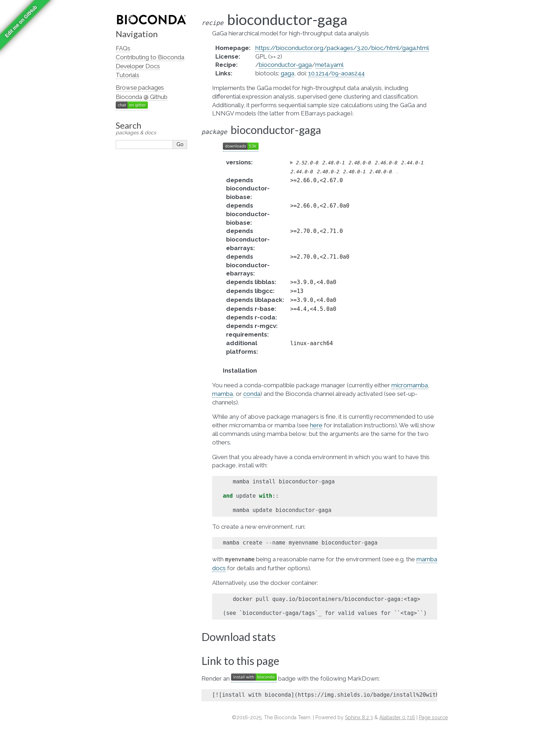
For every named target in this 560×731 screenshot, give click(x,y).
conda (252, 394)
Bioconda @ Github (142, 97)
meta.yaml (329, 65)
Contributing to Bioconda (150, 57)
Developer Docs (138, 66)
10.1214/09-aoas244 (336, 73)
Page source (433, 717)
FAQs (123, 48)
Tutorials (127, 75)
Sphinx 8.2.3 (359, 717)
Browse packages (140, 88)
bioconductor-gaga (285, 65)
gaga (287, 73)
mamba (222, 394)
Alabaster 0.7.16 (397, 717)
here (316, 425)
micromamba (410, 385)
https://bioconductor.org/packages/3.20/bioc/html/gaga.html (342, 48)
